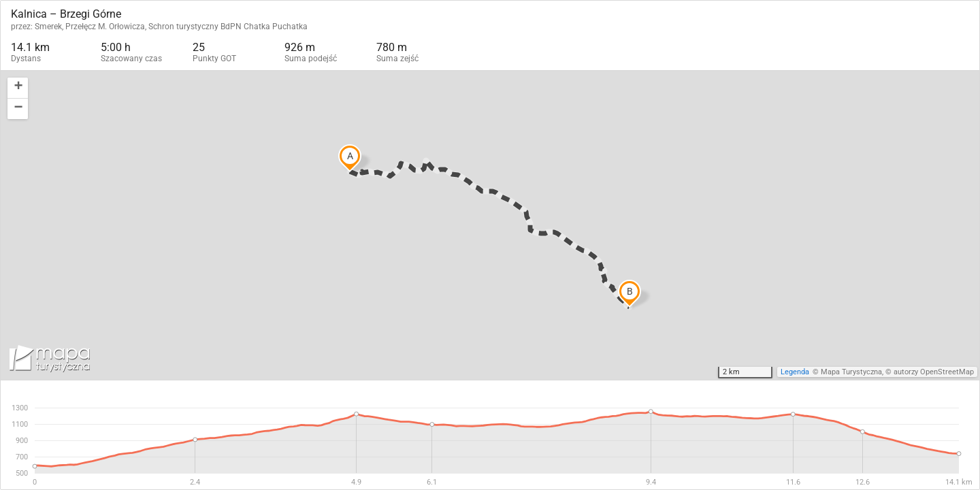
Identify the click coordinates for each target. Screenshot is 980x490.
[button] (18, 88)
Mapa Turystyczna (851, 372)
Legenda (795, 372)
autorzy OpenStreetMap (934, 372)
